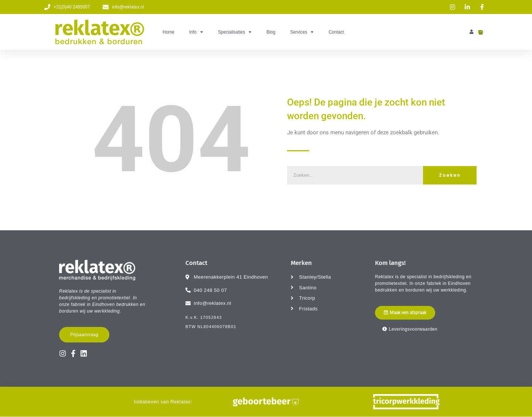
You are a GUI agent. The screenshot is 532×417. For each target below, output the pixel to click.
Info (196, 32)
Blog (271, 32)
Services (302, 32)
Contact (336, 32)
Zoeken (450, 175)
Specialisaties (235, 32)
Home (168, 32)
